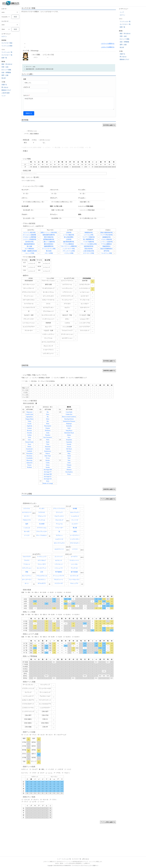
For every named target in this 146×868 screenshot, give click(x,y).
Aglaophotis (29, 417)
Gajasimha (69, 442)
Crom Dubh (69, 412)
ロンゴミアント (42, 568)
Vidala (29, 421)
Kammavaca (48, 451)
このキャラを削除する (108, 47)
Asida (48, 433)
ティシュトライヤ (59, 576)
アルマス (27, 560)
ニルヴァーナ (59, 539)
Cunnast (29, 428)
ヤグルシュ (59, 535)
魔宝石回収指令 (49, 244)
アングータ (74, 568)
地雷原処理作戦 (89, 246)
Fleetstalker (29, 454)
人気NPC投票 (6, 93)
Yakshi (69, 456)
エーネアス (74, 557)
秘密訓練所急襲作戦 (49, 235)
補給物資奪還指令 (29, 244)
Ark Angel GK (48, 479)
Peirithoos (48, 431)
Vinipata (69, 465)
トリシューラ (59, 568)
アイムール (59, 524)
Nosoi (29, 444)
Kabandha (69, 426)
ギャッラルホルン (42, 535)
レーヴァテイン (75, 535)
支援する (4, 85)
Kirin (48, 481)
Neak (69, 458)
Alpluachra (29, 463)
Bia (48, 412)
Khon (48, 419)
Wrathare (29, 467)
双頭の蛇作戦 (89, 249)
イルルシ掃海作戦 (107, 239)
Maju (69, 454)
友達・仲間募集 (6, 73)
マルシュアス (74, 583)
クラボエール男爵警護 (29, 237)
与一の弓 (27, 532)
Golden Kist (69, 414)
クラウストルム (42, 528)
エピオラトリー (59, 549)
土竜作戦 (69, 233)
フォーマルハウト (74, 580)
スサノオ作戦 (49, 253)
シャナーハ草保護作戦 (29, 239)
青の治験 (29, 246)
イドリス (75, 549)
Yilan (48, 444)
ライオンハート (74, 560)
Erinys (69, 474)
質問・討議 (5, 75)
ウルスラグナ (27, 557)
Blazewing (29, 460)
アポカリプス (27, 520)
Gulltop (29, 435)
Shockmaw (29, 456)
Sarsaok (69, 447)
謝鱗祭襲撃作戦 (49, 246)
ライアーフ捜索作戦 (89, 237)
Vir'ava (48, 458)
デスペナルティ (75, 543)
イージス (27, 535)
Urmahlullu (29, 458)
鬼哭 (27, 524)
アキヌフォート (59, 580)
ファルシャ (27, 564)
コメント (27, 95)
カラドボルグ (42, 560)
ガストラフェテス (59, 543)
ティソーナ (75, 520)
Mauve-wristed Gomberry (69, 417)
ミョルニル (27, 528)
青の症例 (49, 251)
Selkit (69, 428)
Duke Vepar (48, 456)
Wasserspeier (48, 426)
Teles (69, 460)
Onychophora (69, 472)
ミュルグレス (75, 516)
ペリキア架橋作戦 (89, 242)
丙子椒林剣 (59, 572)
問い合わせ (5, 87)
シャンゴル (74, 564)
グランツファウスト (59, 509)
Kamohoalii (29, 449)
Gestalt (29, 424)
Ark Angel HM (48, 470)
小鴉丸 (75, 532)
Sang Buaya (69, 431)
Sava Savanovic (48, 437)
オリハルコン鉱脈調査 (29, 235)
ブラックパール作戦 (69, 251)
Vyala (29, 437)
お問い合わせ (86, 859)
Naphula (48, 449)
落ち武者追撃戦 (69, 237)
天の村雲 (42, 524)
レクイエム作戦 (89, 235)
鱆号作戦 (107, 251)
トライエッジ (59, 564)
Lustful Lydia (29, 414)
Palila (48, 440)
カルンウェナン (75, 512)
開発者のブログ (6, 90)
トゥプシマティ (75, 539)
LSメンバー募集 (6, 70)
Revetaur (29, 431)
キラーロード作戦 (89, 253)
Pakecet (48, 454)
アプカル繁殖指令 (69, 244)
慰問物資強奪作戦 (49, 239)
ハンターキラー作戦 (69, 249)
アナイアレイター (42, 532)
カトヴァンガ (74, 576)
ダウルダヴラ (42, 583)
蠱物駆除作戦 (107, 237)
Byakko (48, 460)
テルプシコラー (59, 516)
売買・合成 (5, 67)
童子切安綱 (74, 572)
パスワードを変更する (108, 44)
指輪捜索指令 (107, 246)
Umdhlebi (29, 451)
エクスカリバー (27, 512)
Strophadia (69, 440)
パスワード (27, 87)
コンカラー (75, 524)
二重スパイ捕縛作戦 (49, 242)
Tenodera (48, 435)
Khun (48, 424)
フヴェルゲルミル (42, 576)
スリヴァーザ (59, 583)
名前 (25, 79)
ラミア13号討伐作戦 (107, 235)
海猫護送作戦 (89, 233)
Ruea (48, 414)
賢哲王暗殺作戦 (49, 237)
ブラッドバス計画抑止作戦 (89, 244)
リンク (4, 96)
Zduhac (69, 435)
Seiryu (48, 465)
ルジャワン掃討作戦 (29, 233)
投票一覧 (4, 58)
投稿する (29, 113)
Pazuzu (29, 465)
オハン (27, 583)
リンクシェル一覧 (7, 52)
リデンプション (27, 568)
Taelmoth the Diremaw (69, 421)
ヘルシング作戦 (29, 253)
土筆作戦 (69, 239)
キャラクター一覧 (7, 55)
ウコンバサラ (42, 564)
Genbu (48, 463)
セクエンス (59, 560)
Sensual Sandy (29, 442)
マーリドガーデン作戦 (49, 249)
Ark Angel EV (48, 477)
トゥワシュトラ (42, 557)
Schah (69, 467)
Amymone (48, 447)
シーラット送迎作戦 (107, 242)
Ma (48, 417)
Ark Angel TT (48, 472)
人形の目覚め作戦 (89, 251)
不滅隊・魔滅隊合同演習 (29, 251)
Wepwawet (29, 412)
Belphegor (69, 424)
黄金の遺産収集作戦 (107, 233)
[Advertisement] (69, 28)
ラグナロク (42, 512)
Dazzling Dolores (69, 419)
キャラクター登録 (7, 43)
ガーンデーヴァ (27, 580)
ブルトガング (59, 520)
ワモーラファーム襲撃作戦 (69, 246)
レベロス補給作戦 (69, 235)
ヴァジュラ (59, 512)
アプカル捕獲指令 (107, 244)
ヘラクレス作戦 (69, 253)
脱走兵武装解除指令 (107, 249)
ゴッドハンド (59, 557)
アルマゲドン (42, 580)
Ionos (29, 440)
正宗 (42, 572)
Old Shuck (69, 449)
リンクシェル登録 (7, 46)
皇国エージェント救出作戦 (49, 233)
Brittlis (29, 447)
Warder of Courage (48, 483)
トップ (122, 12)
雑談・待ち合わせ (7, 64)
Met (48, 421)
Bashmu (69, 451)
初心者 (4, 78)
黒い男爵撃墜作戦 (89, 239)
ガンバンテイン (27, 576)
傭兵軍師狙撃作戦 (69, 242)
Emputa (48, 428)
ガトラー (27, 516)
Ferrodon (29, 433)
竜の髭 (75, 528)
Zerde (69, 463)
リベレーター (59, 528)
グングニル (42, 520)
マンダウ (42, 509)
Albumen (69, 470)
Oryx (69, 437)
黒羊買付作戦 (29, 242)
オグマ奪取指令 (29, 249)
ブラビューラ (42, 516)
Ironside (69, 444)
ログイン (4, 36)
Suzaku (48, 467)
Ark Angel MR (48, 474)
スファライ (27, 509)
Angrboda (29, 426)
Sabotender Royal (69, 433)
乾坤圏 (75, 509)
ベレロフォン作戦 (107, 253)
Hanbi (48, 442)
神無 (27, 572)
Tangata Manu (29, 419)
